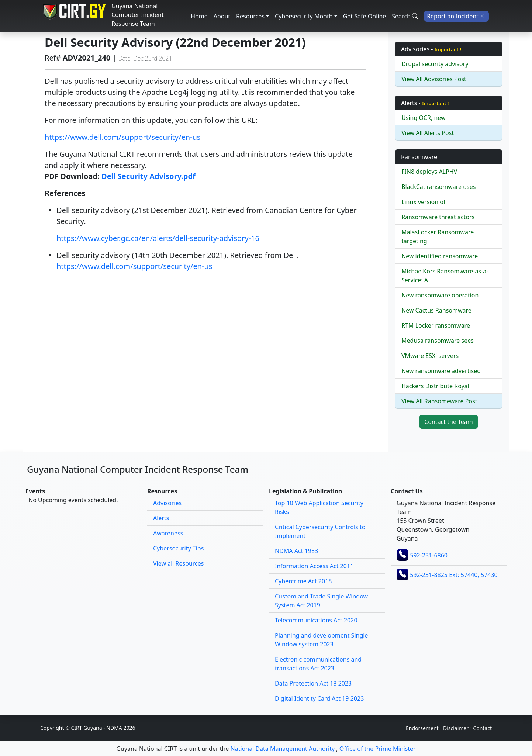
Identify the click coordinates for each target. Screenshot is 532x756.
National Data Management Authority (283, 749)
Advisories (167, 503)
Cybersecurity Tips (178, 548)
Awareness (168, 533)
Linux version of (423, 202)
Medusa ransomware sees (438, 341)
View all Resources (178, 563)
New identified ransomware (440, 256)
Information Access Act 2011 (314, 566)
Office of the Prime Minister (378, 749)
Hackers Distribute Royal (435, 386)
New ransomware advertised (441, 371)
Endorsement (422, 728)
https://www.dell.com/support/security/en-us (122, 137)
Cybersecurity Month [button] (304, 16)
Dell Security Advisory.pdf (148, 176)
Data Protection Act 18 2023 (313, 683)
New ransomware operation (440, 295)
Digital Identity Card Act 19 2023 (319, 698)
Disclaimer (456, 728)
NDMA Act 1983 (296, 551)
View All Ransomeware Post (439, 401)
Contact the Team (449, 422)
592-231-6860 (429, 555)
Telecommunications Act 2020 (316, 620)
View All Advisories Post (434, 79)
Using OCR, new (424, 118)
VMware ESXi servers (430, 356)
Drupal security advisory (435, 64)
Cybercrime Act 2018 (303, 581)
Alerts (161, 518)
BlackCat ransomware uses (438, 187)
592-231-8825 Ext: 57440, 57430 (454, 575)
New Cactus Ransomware (436, 310)
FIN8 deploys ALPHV (429, 172)
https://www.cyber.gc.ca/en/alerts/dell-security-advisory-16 (158, 238)
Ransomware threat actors (438, 217)
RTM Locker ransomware (436, 325)
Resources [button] (250, 16)
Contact (482, 728)
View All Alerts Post (428, 133)
